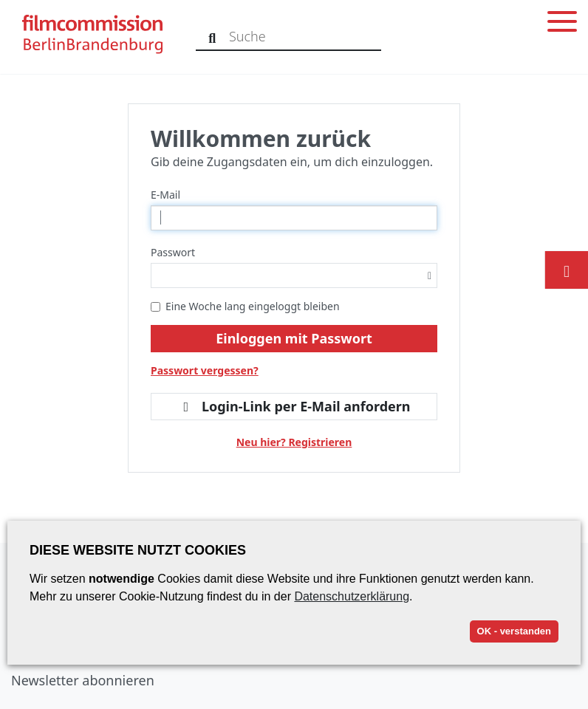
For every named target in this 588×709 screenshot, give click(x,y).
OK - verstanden (514, 631)
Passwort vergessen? (205, 370)
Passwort (173, 252)
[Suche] (212, 37)
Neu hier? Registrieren (294, 442)
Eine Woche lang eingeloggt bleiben (245, 306)
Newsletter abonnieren (83, 680)
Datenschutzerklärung (352, 596)
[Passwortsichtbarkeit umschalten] (430, 275)
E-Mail (165, 195)
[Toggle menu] (562, 24)
